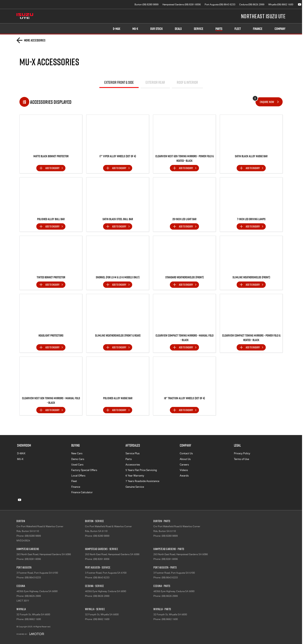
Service (199, 29)
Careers (184, 465)
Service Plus (133, 453)
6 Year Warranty (135, 476)
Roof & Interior (187, 82)
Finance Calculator (82, 492)
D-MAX (21, 453)
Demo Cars (78, 459)
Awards (184, 476)
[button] (51, 133)
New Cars (77, 453)
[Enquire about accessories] (269, 102)
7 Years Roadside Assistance (142, 481)
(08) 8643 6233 (33, 578)
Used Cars (77, 465)
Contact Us (186, 453)
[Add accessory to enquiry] (51, 168)
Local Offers (78, 476)
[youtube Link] (300, 4)
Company (280, 29)
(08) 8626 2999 (101, 596)
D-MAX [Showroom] (117, 29)
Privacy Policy (242, 453)
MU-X (20, 459)
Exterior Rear (155, 82)
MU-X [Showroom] (135, 29)
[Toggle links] (30, 634)
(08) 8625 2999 (33, 596)
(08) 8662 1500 (33, 619)
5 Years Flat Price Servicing (141, 470)
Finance (258, 29)
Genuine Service (135, 487)
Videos (184, 470)
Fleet (238, 29)
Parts (219, 29)
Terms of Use (241, 459)
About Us (185, 459)
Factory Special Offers (84, 470)
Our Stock (156, 29)
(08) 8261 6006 (33, 559)
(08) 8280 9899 (33, 536)
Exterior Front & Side (119, 82)
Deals (178, 29)
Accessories (133, 465)
